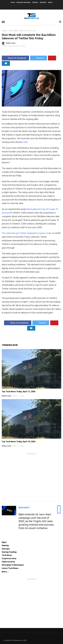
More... (5, 572)
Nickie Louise (6, 396)
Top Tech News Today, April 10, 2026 (19, 442)
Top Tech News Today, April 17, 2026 (19, 392)
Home (13, 2)
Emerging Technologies (13, 565)
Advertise (43, 2)
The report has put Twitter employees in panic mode (27, 233)
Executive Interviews (24, 2)
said (26, 142)
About (50, 2)
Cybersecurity (8, 562)
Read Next (24, 508)
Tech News (7, 555)
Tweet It (38, 58)
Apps (4, 542)
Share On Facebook (15, 58)
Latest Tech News (10, 568)
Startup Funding (9, 552)
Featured (13, 31)
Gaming (5, 545)
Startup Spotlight (27, 31)
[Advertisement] (31, 477)
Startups (35, 2)
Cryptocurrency (9, 558)
